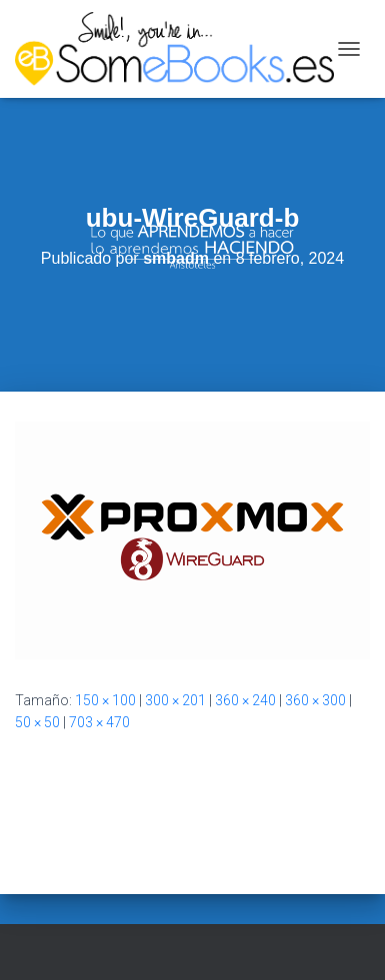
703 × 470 (99, 722)
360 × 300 (315, 700)
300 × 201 (175, 700)
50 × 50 (37, 722)
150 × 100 (105, 700)
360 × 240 (245, 700)
